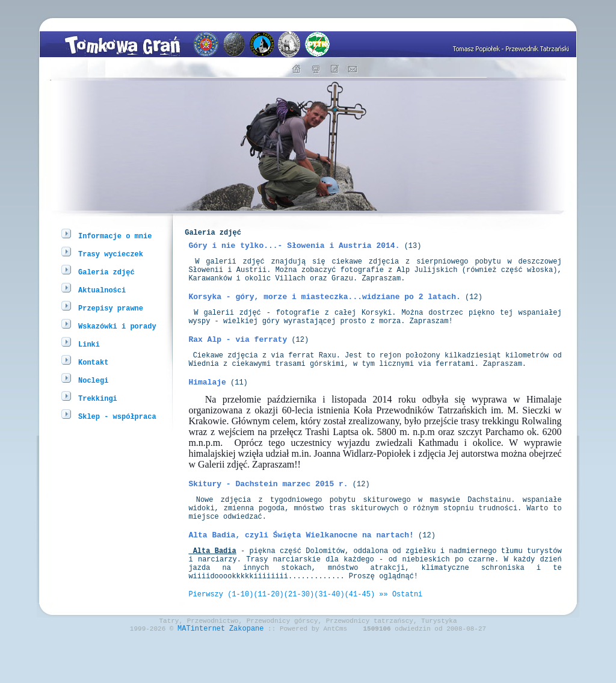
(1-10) (240, 635)
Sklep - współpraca (117, 416)
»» (383, 635)
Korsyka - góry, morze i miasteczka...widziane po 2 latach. (324, 309)
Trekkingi (98, 398)
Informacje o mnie (115, 236)
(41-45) (360, 635)
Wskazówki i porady (117, 326)
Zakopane (247, 673)
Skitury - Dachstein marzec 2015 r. (268, 508)
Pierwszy (206, 635)
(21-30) (299, 635)
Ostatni (407, 635)
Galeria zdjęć (106, 272)
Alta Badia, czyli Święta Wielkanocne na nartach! (301, 567)
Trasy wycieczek (111, 254)
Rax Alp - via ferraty (238, 357)
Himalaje (207, 405)
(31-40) (329, 635)
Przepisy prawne (111, 308)
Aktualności (102, 290)
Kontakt (93, 362)
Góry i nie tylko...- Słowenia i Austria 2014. (294, 250)
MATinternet (201, 673)
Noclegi (93, 380)
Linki (89, 344)
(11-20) (268, 635)
